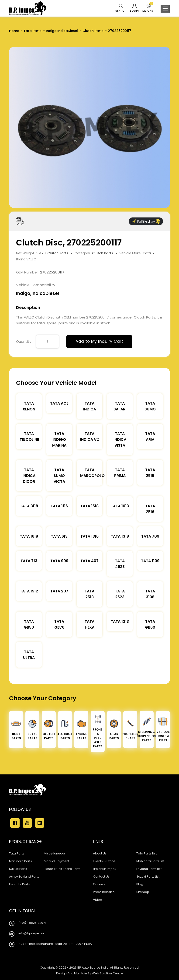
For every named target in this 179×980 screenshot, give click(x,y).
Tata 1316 (89, 536)
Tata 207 (59, 591)
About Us (100, 853)
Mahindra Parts (21, 861)
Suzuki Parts (18, 869)
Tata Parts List (146, 853)
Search (121, 8)
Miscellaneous (55, 853)
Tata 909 (59, 561)
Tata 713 (29, 561)
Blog (140, 884)
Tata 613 (59, 536)
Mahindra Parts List (150, 861)
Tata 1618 (29, 536)
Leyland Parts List (149, 869)
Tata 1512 (29, 591)
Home (14, 31)
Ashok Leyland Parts (24, 877)
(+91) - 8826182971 (32, 923)
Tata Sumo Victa (59, 476)
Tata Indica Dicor (29, 476)
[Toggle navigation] (165, 9)
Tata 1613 (120, 506)
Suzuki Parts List (148, 877)
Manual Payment (57, 861)
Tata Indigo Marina (59, 439)
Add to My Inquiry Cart (99, 341)
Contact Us (101, 877)
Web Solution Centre (107, 973)
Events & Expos (104, 861)
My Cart (149, 8)
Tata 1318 (120, 536)
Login (134, 8)
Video (98, 900)
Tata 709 (150, 536)
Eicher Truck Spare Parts (62, 869)
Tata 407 (89, 561)
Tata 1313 (120, 621)
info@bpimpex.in (31, 933)
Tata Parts (33, 31)
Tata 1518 (89, 506)
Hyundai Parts (19, 884)
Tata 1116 (59, 506)
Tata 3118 (29, 506)
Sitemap (143, 892)
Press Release (104, 892)
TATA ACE (59, 403)
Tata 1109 (150, 561)
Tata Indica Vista (120, 439)
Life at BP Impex (105, 869)
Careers (99, 884)
